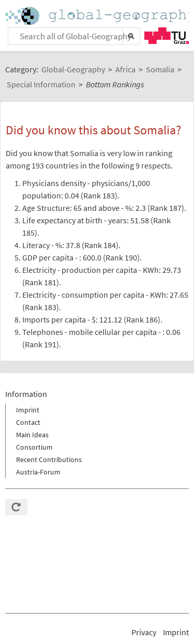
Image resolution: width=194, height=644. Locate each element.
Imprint (28, 410)
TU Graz (167, 36)
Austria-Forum (38, 472)
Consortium (34, 447)
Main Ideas (32, 435)
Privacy (144, 632)
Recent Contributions (49, 459)
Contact (28, 422)
